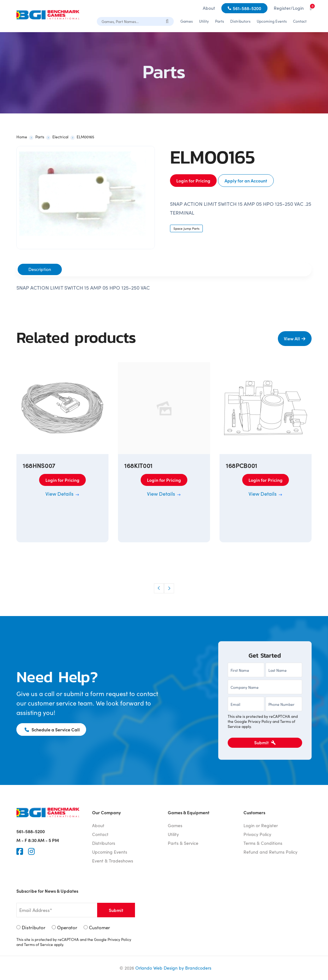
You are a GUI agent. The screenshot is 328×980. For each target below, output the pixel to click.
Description (40, 269)
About (209, 8)
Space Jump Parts (186, 228)
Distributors (240, 21)
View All (292, 338)
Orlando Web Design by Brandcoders (173, 968)
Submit (265, 742)
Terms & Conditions (263, 843)
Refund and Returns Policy (270, 852)
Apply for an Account (246, 181)
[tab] (40, 269)
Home (22, 137)
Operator (67, 927)
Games (187, 21)
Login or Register (261, 825)
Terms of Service (38, 944)
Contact (300, 21)
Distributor (34, 927)
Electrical (60, 137)
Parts (220, 21)
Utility (204, 21)
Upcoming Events (272, 21)
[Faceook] (20, 851)
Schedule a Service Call (52, 729)
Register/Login (289, 8)
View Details (63, 494)
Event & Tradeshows (113, 861)
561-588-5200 (247, 8)
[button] (159, 588)
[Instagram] (31, 851)
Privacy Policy (260, 721)
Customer (100, 927)
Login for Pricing (193, 181)
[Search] (167, 21)
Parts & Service (183, 843)
